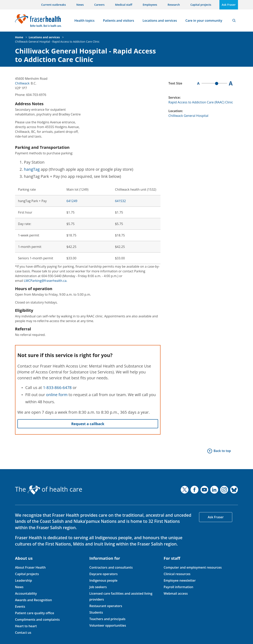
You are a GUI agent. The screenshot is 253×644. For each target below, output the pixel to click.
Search (234, 21)
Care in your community (204, 21)
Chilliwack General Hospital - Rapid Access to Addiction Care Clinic (57, 42)
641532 (120, 201)
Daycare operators (103, 574)
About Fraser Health (30, 567)
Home (19, 37)
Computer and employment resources (193, 567)
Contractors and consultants (111, 567)
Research (174, 5)
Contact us (23, 633)
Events (20, 607)
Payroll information (178, 587)
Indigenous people (103, 580)
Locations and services (160, 21)
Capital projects (201, 5)
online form (57, 395)
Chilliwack (22, 83)
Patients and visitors (118, 21)
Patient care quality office (35, 613)
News (80, 5)
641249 (72, 201)
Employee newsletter (180, 580)
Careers (99, 5)
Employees (150, 5)
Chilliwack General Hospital (188, 116)
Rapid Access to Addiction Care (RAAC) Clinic (201, 102)
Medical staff (124, 5)
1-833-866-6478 (57, 388)
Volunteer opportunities (108, 625)
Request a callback (88, 424)
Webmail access (176, 593)
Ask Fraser (229, 5)
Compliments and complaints (37, 620)
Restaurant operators (106, 606)
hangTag (32, 169)
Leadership (24, 580)
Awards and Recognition (34, 600)
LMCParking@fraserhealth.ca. (46, 281)
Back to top (222, 451)
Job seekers (98, 587)
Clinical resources (177, 574)
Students (96, 612)
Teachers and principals (107, 619)
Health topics (84, 21)
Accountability (26, 593)
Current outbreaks (53, 5)
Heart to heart (26, 626)
